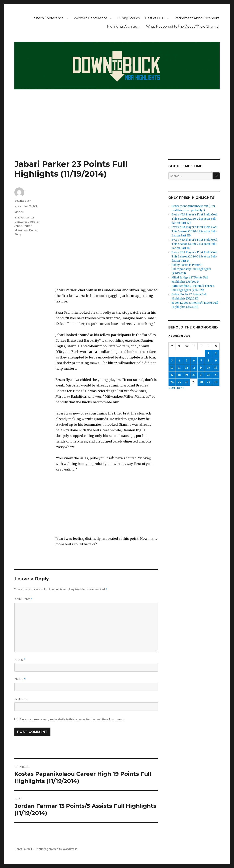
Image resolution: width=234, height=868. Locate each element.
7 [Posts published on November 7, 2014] (201, 361)
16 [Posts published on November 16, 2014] (216, 368)
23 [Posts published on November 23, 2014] (216, 375)
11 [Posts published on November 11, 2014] (179, 368)
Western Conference (90, 18)
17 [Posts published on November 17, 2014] (172, 375)
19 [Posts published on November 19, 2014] (187, 375)
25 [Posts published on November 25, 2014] (179, 382)
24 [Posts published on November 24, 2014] (172, 382)
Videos (19, 212)
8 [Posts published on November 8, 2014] (208, 361)
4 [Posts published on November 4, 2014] (179, 361)
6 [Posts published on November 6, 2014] (194, 361)
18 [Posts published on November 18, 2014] (179, 375)
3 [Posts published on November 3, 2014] (172, 361)
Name (20, 660)
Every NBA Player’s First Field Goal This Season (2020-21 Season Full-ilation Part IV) (194, 219)
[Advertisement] (118, 129)
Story (18, 234)
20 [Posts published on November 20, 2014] (194, 375)
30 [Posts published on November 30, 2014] (216, 382)
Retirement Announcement (197, 18)
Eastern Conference (48, 18)
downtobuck (23, 201)
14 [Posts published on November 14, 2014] (201, 368)
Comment (24, 599)
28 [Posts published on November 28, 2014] (201, 382)
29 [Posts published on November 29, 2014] (208, 382)
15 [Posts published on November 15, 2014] (209, 368)
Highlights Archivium (124, 27)
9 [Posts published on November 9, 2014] (216, 361)
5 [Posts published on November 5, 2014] (187, 361)
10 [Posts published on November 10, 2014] (172, 368)
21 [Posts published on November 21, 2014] (201, 375)
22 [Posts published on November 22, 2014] (209, 375)
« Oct (172, 388)
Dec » (181, 388)
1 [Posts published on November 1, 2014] (209, 353)
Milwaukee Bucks (26, 230)
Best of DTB (155, 18)
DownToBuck (23, 849)
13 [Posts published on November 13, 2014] (194, 368)
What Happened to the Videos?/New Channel (183, 27)
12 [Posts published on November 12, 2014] (187, 368)
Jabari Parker (23, 226)
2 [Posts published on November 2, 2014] (216, 353)
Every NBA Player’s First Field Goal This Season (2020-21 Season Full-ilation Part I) (194, 257)
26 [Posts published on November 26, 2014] (187, 382)
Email (20, 679)
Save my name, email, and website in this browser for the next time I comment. (72, 719)
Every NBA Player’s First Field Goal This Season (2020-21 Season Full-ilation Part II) (194, 244)
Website (21, 699)
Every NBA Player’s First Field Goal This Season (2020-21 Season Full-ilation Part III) (194, 231)
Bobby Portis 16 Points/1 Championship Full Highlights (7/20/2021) (191, 269)
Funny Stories (128, 18)
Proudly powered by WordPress (56, 849)
